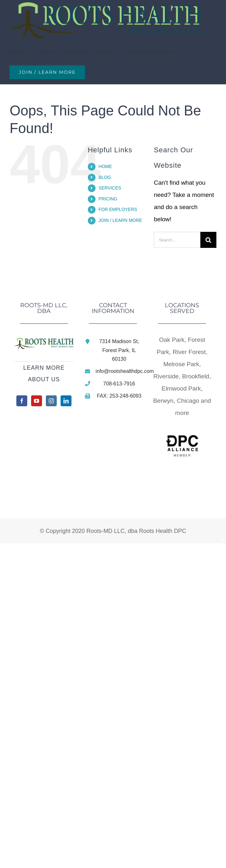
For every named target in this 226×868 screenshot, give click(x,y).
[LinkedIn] (66, 401)
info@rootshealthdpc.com (119, 371)
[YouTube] (37, 401)
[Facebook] (22, 401)
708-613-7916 (119, 384)
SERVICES (110, 188)
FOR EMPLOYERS (118, 209)
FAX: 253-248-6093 (119, 396)
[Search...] (177, 240)
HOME (105, 166)
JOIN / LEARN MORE (120, 220)
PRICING (108, 199)
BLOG (105, 177)
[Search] (208, 240)
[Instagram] (51, 401)
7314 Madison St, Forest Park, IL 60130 (119, 350)
